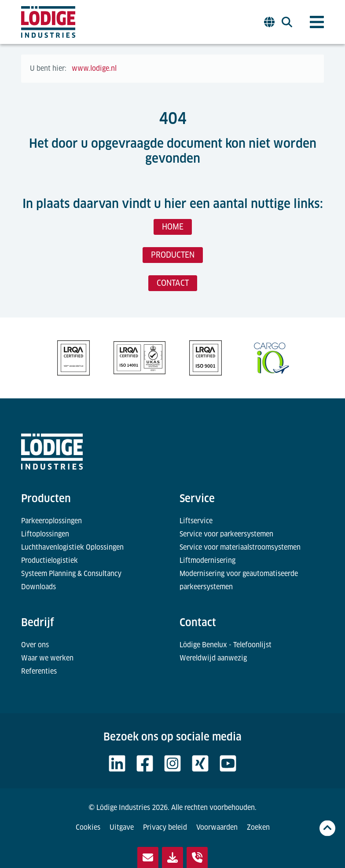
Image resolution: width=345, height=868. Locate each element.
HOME (173, 227)
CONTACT (173, 283)
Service (197, 498)
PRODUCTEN (173, 255)
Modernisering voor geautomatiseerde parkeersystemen (239, 580)
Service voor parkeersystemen (226, 534)
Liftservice (196, 521)
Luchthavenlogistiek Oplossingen (72, 547)
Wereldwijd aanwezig (213, 658)
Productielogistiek (50, 560)
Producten (46, 498)
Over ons (35, 645)
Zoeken (258, 827)
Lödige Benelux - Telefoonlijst (226, 645)
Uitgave (122, 827)
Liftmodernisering (207, 560)
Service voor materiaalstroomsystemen (240, 547)
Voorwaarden (217, 827)
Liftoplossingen (45, 534)
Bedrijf (38, 622)
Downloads (39, 587)
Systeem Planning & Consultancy (71, 574)
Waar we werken (47, 658)
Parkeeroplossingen (51, 521)
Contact (198, 622)
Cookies (88, 827)
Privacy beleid (165, 827)
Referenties (39, 671)
